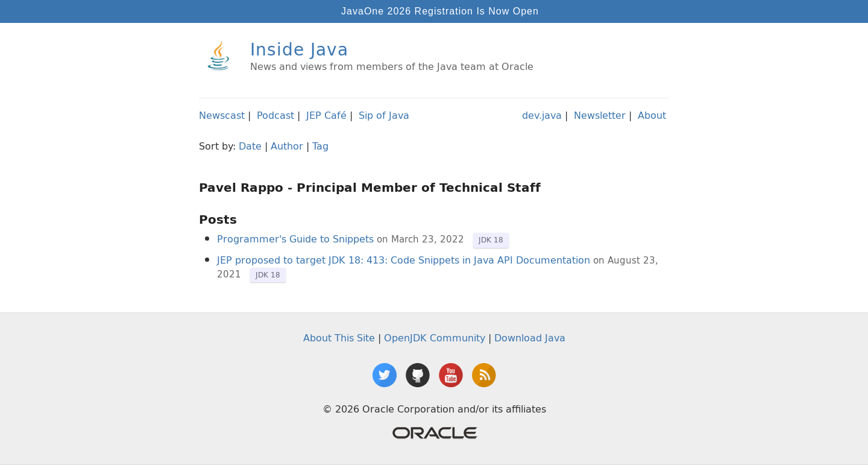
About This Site (339, 338)
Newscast (222, 115)
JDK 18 (491, 240)
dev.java (542, 115)
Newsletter (600, 115)
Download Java (530, 338)
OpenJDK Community (435, 338)
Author (287, 146)
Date (250, 146)
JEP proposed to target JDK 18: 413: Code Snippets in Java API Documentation (404, 260)
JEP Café (326, 115)
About (652, 115)
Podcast (275, 115)
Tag (320, 146)
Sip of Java (384, 115)
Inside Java (299, 49)
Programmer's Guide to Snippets (295, 239)
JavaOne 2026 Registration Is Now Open (440, 11)
